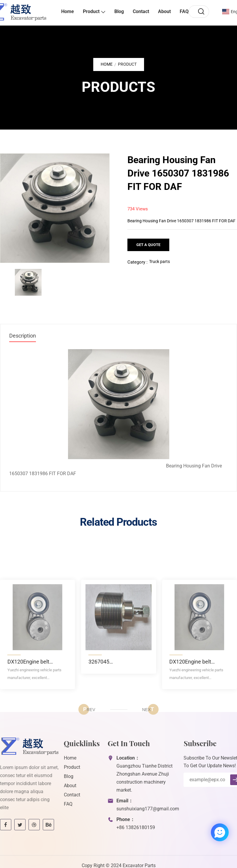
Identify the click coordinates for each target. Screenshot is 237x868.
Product (91, 11)
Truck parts (159, 261)
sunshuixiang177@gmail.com (148, 809)
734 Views (138, 209)
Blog (119, 11)
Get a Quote (148, 245)
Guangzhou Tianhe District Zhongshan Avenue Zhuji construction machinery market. (144, 778)
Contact (141, 11)
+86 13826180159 (136, 827)
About (164, 11)
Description (23, 336)
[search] (201, 12)
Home (68, 11)
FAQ (184, 11)
